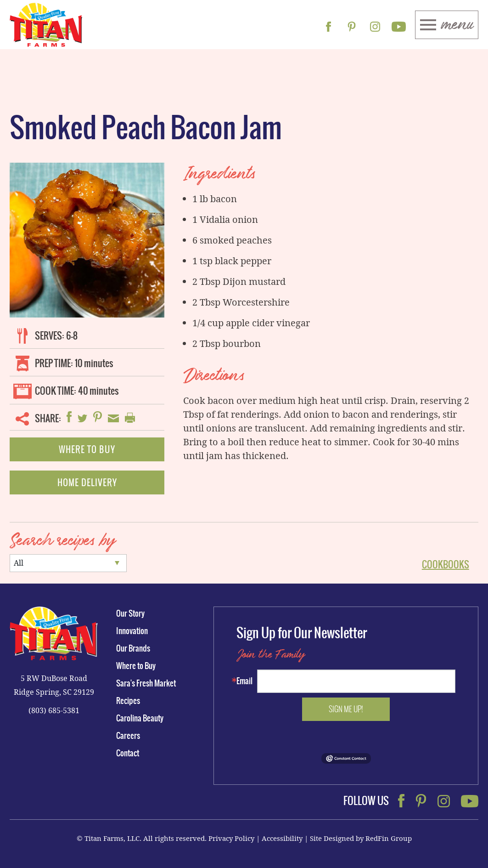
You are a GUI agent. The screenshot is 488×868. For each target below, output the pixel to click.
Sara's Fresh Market (146, 683)
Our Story (130, 613)
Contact (128, 753)
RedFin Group (389, 838)
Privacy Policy (231, 838)
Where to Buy (136, 666)
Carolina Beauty (140, 718)
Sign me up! (346, 709)
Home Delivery (87, 482)
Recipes (128, 701)
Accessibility (282, 838)
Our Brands (133, 648)
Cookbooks (446, 564)
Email (244, 681)
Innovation (132, 631)
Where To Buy (87, 449)
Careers (128, 736)
